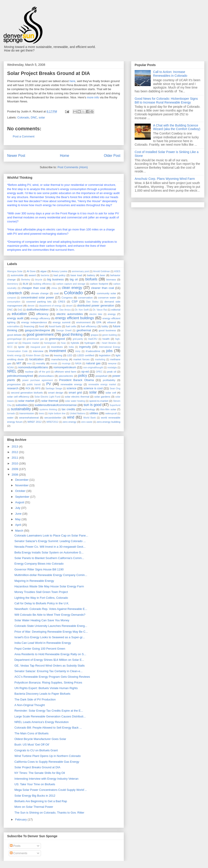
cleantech (15, 293)
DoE (20, 310)
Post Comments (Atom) (73, 167)
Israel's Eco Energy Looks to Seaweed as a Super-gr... (50, 637)
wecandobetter (53, 417)
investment (58, 351)
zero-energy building (108, 422)
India (71, 347)
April (19, 525)
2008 (15, 475)
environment (83, 322)
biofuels (91, 279)
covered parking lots (39, 301)
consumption (14, 302)
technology (89, 409)
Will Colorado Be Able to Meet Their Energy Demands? (50, 615)
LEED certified (86, 355)
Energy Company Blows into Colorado (39, 564)
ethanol (112, 322)
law (47, 355)
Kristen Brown (33, 355)
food (41, 326)
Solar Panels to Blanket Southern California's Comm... (49, 558)
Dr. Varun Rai (100, 310)
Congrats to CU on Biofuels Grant (36, 750)
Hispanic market (31, 343)
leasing (58, 355)
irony (78, 351)
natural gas (93, 363)
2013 (15, 446)
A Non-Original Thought (30, 705)
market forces (82, 359)
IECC (10, 347)
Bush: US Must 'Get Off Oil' (32, 745)
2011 (15, 458)
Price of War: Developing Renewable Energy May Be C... (51, 632)
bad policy (59, 275)
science (71, 388)
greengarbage (14, 339)
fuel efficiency (89, 326)
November (22, 485)
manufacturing (59, 359)
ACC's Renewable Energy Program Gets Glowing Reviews (52, 677)
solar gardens (102, 397)
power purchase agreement (38, 380)
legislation (105, 355)
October (21, 491)
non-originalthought (93, 368)
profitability (109, 380)
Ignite (21, 347)
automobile (17, 275)
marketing (100, 359)
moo (29, 364)
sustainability (21, 409)
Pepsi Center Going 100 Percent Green (40, 649)
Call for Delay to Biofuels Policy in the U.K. (42, 603)
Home (65, 156)
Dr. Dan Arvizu (63, 310)
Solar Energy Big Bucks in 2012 (35, 796)
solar (42, 117)
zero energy (70, 422)
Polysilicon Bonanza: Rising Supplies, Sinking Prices (48, 683)
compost (12, 298)
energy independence (34, 322)
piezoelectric (66, 376)
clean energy (72, 288)
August (20, 502)
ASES (117, 271)
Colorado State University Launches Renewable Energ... (51, 626)
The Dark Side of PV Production (35, 699)
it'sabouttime (93, 351)
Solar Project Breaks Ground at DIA (37, 767)
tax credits (68, 409)
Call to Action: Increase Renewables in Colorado (170, 74)
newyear (112, 364)
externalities (13, 326)
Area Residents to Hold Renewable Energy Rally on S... (50, 654)
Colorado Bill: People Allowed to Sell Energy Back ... (48, 728)
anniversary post (81, 271)
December (22, 480)
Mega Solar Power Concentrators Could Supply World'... (51, 790)
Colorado (23, 117)
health (106, 339)
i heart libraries (109, 343)
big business (55, 279)
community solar (106, 293)
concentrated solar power (37, 297)
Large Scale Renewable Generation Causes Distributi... (50, 716)
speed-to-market (99, 401)
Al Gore (31, 271)
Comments (19, 853)
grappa (94, 335)
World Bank (90, 418)
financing (29, 326)
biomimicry (13, 284)
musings (66, 364)
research (13, 388)
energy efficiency (40, 318)
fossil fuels (55, 326)
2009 (15, 469)
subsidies (22, 405)
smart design (56, 393)
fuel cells (71, 326)
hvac (64, 343)
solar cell (111, 393)
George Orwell (64, 330)
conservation (85, 297)
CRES (62, 301)
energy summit (62, 322)
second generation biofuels (27, 393)
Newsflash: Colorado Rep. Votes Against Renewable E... (51, 609)
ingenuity (85, 347)
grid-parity (78, 339)
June (19, 514)
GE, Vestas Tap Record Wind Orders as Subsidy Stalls (49, 666)
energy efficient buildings (75, 318)
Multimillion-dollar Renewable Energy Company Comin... (51, 575)
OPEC (99, 372)
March (20, 531)
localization (36, 359)
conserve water (107, 297)
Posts (15, 846)
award (32, 275)
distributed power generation (96, 306)
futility (105, 326)
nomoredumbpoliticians (33, 367)
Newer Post (16, 156)
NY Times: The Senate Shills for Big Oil (40, 773)
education (19, 314)
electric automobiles (70, 314)
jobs (109, 351)
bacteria (45, 275)
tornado (11, 413)
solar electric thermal (77, 397)
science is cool (93, 388)
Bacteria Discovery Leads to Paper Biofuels (42, 694)
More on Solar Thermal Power (34, 807)
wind (71, 417)
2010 (15, 463)
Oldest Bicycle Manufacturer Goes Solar (40, 739)
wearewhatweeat (29, 417)
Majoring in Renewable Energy (34, 581)
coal (56, 293)
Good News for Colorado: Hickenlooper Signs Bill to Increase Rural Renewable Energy (166, 100)
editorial (116, 310)
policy (83, 376)
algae (44, 271)
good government (40, 335)
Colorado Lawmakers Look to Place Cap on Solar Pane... (51, 536)
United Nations (77, 413)
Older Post (112, 156)
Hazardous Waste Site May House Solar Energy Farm (49, 586)
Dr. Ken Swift (82, 310)
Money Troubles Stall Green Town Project (41, 592)
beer (103, 275)
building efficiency (43, 284)
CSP (75, 301)
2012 (15, 452)
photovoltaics (46, 376)
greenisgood (57, 339)
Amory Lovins (59, 271)
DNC (34, 117)
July (18, 508)
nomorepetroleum (65, 367)
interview (38, 351)
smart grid (75, 393)
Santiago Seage (54, 388)
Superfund (115, 405)
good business (107, 330)
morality (41, 363)
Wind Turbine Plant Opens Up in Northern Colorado (47, 756)
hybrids (75, 343)
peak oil (112, 372)
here (72, 81)
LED (70, 355)
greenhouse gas (35, 339)
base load (76, 275)
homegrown (50, 343)
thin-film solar (108, 409)
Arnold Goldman (101, 271)
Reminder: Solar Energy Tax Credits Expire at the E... (49, 711)
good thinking (72, 335)
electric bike (96, 314)
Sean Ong (115, 388)
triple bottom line (57, 413)
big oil (74, 279)
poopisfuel (101, 376)
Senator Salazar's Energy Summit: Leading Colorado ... (50, 541)
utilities (94, 413)
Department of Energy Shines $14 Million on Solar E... (49, 660)
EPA (99, 322)
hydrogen (90, 343)
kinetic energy (14, 355)
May (18, 519)
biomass (111, 279)
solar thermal (50, 401)
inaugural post (38, 347)
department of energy (50, 306)
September (23, 497)
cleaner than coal (102, 288)
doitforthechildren (38, 310)
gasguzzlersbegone (37, 330)
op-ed (85, 372)
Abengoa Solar (15, 271)
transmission (27, 413)
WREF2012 (52, 422)
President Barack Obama (76, 380)
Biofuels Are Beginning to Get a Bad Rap (41, 801)
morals (54, 364)
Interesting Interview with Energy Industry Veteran (46, 779)
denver (31, 306)
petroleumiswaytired (20, 376)
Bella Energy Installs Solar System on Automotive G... (49, 552)
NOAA (10, 368)
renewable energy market (102, 384)
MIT (19, 363)
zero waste (87, 422)
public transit (34, 384)
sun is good (93, 405)
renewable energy (71, 384)
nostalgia (112, 368)
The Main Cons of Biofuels (31, 733)
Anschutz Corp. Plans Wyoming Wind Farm (165, 179)
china (54, 288)
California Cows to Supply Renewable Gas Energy (47, 762)
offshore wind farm (65, 372)
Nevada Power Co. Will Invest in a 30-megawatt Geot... (50, 547)
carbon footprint (99, 284)
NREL (12, 371)
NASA (78, 364)
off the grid (44, 372)
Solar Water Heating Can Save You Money (42, 620)
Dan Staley (92, 302)
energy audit (15, 318)
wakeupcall (111, 413)
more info (93, 97)
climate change (40, 293)
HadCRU (93, 339)
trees (41, 413)
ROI (28, 388)
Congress (67, 297)
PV (49, 384)
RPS (38, 388)
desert (69, 306)
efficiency (42, 314)
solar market (26, 401)
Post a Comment (24, 136)
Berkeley (26, 280)
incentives (57, 347)
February (21, 819)
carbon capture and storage (71, 284)
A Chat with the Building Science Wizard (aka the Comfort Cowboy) (177, 127)
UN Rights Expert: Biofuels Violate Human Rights (46, 688)
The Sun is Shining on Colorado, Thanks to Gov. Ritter (49, 813)
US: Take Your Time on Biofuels (35, 784)
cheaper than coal (33, 288)
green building (109, 335)
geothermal (84, 330)
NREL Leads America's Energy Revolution (41, 722)
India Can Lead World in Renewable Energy (43, 643)
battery (91, 275)
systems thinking (48, 409)
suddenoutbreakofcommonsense (56, 405)
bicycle (39, 280)
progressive (14, 384)
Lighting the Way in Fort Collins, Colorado (41, 598)
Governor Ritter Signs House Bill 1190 (39, 569)
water (10, 417)
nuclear (29, 372)
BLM (25, 284)
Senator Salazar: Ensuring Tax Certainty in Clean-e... (48, 671)
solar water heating (75, 401)
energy (112, 314)
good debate (14, 335)
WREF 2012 (34, 422)
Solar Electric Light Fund (47, 397)
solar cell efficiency (18, 397)
